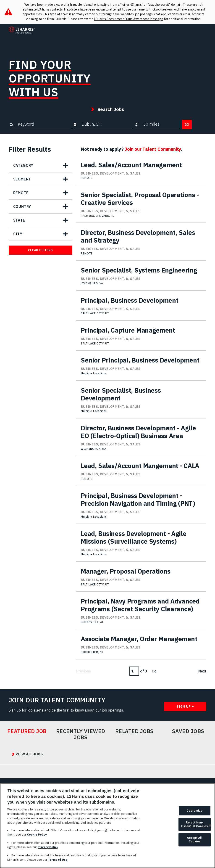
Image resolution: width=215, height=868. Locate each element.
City (18, 234)
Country (22, 206)
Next (202, 671)
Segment (22, 179)
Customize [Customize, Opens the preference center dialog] (194, 813)
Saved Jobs (188, 731)
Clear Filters (41, 250)
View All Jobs (26, 754)
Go (187, 124)
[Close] (210, 828)
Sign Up (184, 707)
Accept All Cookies (194, 842)
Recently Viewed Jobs (81, 734)
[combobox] (106, 124)
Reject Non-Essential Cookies (194, 826)
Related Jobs (134, 731)
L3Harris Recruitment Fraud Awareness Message (129, 19)
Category (23, 165)
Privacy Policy (48, 849)
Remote (21, 193)
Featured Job (27, 731)
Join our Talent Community (153, 149)
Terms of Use (58, 862)
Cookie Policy (37, 837)
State (19, 220)
